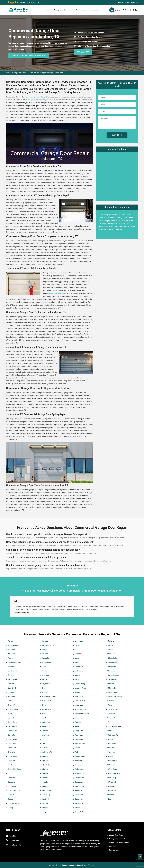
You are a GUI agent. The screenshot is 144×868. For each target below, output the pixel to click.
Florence (45, 654)
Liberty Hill (46, 799)
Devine (11, 799)
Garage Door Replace (56, 293)
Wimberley (112, 778)
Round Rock (79, 773)
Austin (10, 658)
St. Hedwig (112, 680)
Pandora (78, 722)
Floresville (45, 658)
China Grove (13, 756)
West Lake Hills (114, 773)
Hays (43, 688)
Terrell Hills (112, 709)
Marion (77, 662)
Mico (77, 680)
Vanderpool (112, 744)
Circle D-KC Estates (15, 769)
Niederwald (79, 705)
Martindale (79, 667)
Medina (78, 675)
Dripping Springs (14, 803)
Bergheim (12, 697)
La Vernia (45, 748)
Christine (11, 761)
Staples (111, 684)
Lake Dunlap (46, 765)
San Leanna (79, 782)
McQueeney (79, 671)
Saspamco (79, 803)
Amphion (11, 650)
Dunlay (11, 808)
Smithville (112, 667)
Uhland (111, 731)
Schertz (111, 641)
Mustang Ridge (80, 688)
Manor (77, 658)
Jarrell (44, 718)
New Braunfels (80, 701)
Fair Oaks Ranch (48, 645)
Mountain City (80, 684)
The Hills (111, 714)
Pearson (78, 727)
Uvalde (111, 739)
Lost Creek (79, 641)
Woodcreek (112, 786)
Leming (44, 786)
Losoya (44, 812)
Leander (44, 778)
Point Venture (80, 744)
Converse (12, 778)
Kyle (43, 744)
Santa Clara (79, 799)
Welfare (111, 765)
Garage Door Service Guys (37, 100)
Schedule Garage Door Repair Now (29, 55)
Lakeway (45, 773)
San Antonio (79, 778)
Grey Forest (46, 684)
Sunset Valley (113, 692)
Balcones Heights (15, 662)
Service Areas (81, 10)
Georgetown (46, 671)
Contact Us (95, 10)
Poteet (77, 748)
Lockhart (45, 808)
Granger (44, 680)
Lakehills (45, 769)
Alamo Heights (14, 645)
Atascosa (12, 654)
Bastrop (11, 684)
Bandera (11, 667)
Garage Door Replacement (119, 843)
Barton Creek (13, 680)
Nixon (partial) (80, 709)
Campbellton (13, 727)
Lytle (77, 650)
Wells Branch (113, 769)
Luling (77, 645)
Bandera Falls (13, 671)
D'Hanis (11, 795)
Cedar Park (12, 748)
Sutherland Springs (115, 697)
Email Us (13, 836)
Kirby (43, 739)
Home (47, 10)
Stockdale (112, 688)
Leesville (45, 782)
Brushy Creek (13, 709)
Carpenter (12, 735)
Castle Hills (12, 739)
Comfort (11, 773)
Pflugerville (79, 731)
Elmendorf (45, 641)
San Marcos (79, 786)
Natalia (77, 692)
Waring (111, 756)
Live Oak (45, 803)
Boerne (11, 701)
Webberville (113, 761)
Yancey (111, 795)
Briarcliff (11, 705)
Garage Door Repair (116, 835)
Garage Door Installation (118, 839)
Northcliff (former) (82, 714)
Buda (10, 714)
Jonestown (46, 722)
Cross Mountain (14, 791)
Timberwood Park (115, 727)
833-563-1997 (127, 10)
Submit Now (117, 135)
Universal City (113, 735)
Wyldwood (112, 791)
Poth (76, 752)
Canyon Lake (13, 731)
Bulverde (11, 718)
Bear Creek (12, 688)
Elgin (10, 812)
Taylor (110, 705)
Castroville (12, 744)
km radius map (117, 176)
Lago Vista (45, 761)
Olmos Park (79, 718)
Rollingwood (79, 769)
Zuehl (110, 799)
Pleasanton (79, 739)
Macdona (78, 654)
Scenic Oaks (79, 812)
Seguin (111, 645)
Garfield (44, 667)
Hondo (44, 705)
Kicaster (45, 731)
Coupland (12, 782)
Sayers (77, 808)
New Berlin (79, 697)
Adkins (11, 641)
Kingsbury (45, 735)
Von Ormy (112, 752)
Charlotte (11, 752)
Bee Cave (12, 692)
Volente (111, 748)
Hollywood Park (47, 701)
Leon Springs (46, 791)
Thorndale (112, 718)
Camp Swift (12, 722)
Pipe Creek (79, 735)
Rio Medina (79, 765)
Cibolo (10, 765)
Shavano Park (113, 662)
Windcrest (112, 782)
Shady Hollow (113, 658)
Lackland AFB (47, 752)
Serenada (112, 654)
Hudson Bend (46, 709)
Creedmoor (12, 786)
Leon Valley (46, 795)
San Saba (78, 791)
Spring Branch (113, 675)
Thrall (110, 722)
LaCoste (45, 756)
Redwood (78, 761)
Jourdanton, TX (132, 3)
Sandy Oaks (79, 795)
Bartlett (11, 675)
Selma (111, 650)
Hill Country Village (49, 697)
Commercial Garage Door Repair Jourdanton (46, 73)
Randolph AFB (80, 756)
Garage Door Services (62, 10)
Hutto (44, 714)
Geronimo (45, 675)
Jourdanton (46, 727)
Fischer (44, 650)
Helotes (44, 692)
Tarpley (111, 701)
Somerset (112, 671)
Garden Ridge (47, 662)
